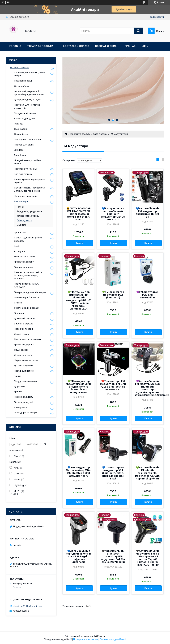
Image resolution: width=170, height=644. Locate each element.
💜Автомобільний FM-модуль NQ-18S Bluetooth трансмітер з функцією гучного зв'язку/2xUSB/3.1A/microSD (147, 388)
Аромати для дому (24, 119)
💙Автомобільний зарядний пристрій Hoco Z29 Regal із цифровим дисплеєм (79, 556)
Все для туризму (23, 174)
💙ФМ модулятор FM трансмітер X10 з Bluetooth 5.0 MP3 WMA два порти (79, 472)
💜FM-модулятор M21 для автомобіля (147, 295)
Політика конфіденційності (113, 639)
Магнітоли (22, 225)
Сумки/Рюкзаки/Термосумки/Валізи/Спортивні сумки (29, 189)
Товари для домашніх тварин (30, 292)
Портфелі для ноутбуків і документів (28, 106)
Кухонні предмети (24, 365)
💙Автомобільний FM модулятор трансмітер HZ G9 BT (147, 213)
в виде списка (162, 160)
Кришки (18, 392)
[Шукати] (138, 31)
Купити (79, 243)
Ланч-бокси (20, 155)
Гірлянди (19, 313)
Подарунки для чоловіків (28, 139)
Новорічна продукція (25, 196)
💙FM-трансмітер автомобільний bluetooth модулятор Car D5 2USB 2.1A (113, 214)
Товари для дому (24, 267)
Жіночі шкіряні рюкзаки (27, 308)
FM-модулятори (24, 220)
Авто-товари (100, 134)
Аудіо (17, 246)
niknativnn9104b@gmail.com (28, 606)
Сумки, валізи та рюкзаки (28, 339)
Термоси (19, 124)
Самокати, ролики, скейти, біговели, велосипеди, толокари (28, 275)
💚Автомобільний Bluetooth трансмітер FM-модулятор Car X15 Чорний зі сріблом (147, 473)
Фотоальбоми (22, 86)
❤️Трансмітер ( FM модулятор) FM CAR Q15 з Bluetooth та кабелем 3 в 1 (113, 385)
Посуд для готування (26, 381)
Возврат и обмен (107, 46)
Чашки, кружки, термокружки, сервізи (30, 181)
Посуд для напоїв (24, 371)
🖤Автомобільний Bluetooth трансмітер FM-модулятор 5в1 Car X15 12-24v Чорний (113, 556)
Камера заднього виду (28, 216)
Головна (15, 46)
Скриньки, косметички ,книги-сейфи (30, 74)
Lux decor (19, 150)
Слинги (18, 303)
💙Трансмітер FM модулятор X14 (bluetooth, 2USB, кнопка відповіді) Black (113, 473)
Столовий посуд (23, 81)
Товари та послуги (40, 46)
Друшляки (20, 386)
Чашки (18, 376)
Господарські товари (25, 413)
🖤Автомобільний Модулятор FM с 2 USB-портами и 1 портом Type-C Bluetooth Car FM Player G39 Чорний (147, 558)
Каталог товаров (19, 67)
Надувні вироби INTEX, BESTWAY (26, 285)
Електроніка (21, 407)
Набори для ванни (24, 145)
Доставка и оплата (76, 46)
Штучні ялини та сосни (26, 360)
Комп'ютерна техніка (25, 257)
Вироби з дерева (23, 324)
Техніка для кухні (23, 402)
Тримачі (21, 207)
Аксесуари (20, 251)
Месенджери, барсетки (26, 297)
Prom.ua (101, 636)
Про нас (130, 46)
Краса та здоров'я (24, 262)
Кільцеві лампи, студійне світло (27, 162)
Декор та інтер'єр (24, 355)
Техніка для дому (24, 397)
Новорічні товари (23, 329)
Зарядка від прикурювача (29, 211)
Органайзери (21, 134)
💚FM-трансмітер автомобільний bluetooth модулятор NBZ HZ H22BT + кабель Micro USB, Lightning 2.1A (79, 300)
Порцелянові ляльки (25, 113)
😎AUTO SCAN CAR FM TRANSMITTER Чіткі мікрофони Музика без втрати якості (79, 214)
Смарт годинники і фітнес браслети (28, 239)
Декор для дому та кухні (28, 100)
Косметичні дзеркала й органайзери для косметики (29, 93)
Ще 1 (16, 494)
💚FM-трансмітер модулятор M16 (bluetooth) (113, 295)
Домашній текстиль (25, 318)
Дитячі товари (22, 334)
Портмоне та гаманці (25, 169)
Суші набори (21, 129)
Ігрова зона (20, 232)
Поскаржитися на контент (86, 639)
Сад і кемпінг (21, 350)
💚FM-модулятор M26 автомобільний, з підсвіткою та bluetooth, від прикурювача (79, 387)
